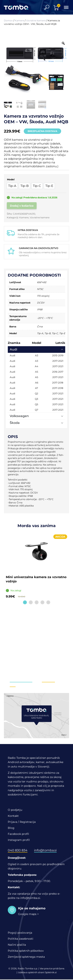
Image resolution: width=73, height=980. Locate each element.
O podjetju (15, 810)
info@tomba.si (21, 680)
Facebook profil (18, 834)
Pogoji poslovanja (20, 933)
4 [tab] (42, 602)
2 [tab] (31, 602)
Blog (11, 828)
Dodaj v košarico (22, 206)
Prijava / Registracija (22, 822)
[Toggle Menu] (66, 7)
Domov (8, 20)
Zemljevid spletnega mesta (26, 957)
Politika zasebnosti (21, 939)
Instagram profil (19, 840)
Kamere (19, 20)
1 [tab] (25, 602)
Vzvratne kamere (36, 20)
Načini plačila (17, 945)
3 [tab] (37, 602)
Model (11, 179)
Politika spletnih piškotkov (26, 951)
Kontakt (13, 816)
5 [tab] (48, 602)
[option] (12, 186)
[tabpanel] (36, 567)
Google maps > (28, 914)
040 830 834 (18, 850)
